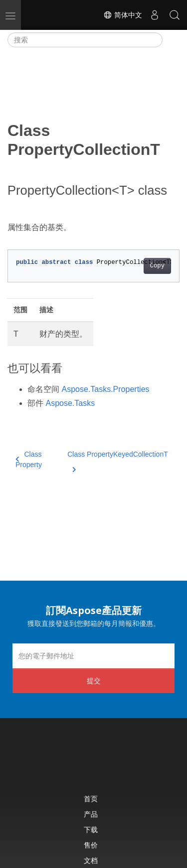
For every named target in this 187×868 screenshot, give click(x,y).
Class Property (29, 459)
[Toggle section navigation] (171, 40)
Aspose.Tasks (70, 403)
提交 (94, 681)
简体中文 (123, 15)
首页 (91, 799)
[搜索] (85, 40)
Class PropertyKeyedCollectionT (118, 460)
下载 (91, 829)
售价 (91, 845)
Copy (157, 266)
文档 (91, 860)
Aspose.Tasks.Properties (105, 389)
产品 (91, 814)
